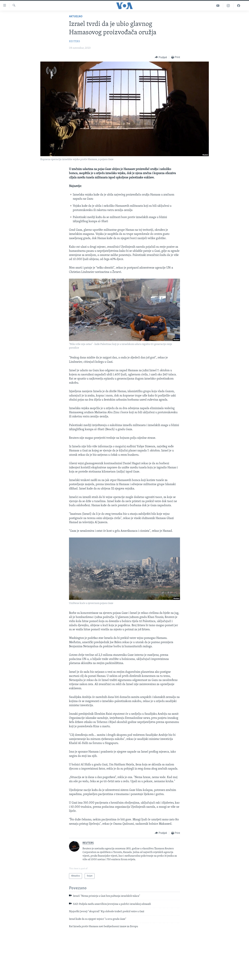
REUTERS (75, 41)
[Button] (161, 57)
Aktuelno (76, 17)
